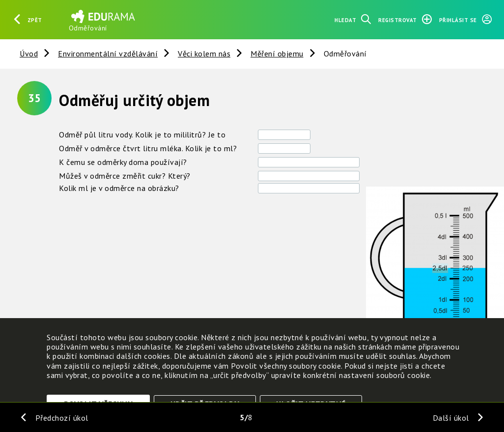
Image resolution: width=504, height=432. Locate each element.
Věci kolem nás (204, 54)
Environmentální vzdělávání (108, 54)
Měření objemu (277, 54)
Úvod (29, 54)
